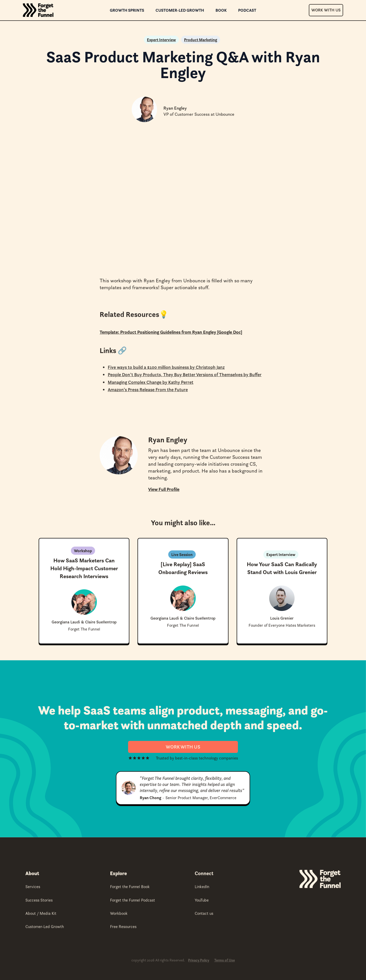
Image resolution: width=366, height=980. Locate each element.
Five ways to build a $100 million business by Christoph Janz (166, 367)
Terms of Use (225, 960)
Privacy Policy (199, 960)
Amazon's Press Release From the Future (148, 390)
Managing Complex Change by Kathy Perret (151, 382)
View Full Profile (164, 489)
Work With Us (326, 10)
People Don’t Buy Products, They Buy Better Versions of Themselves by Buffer (185, 375)
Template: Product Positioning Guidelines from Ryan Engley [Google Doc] (171, 332)
